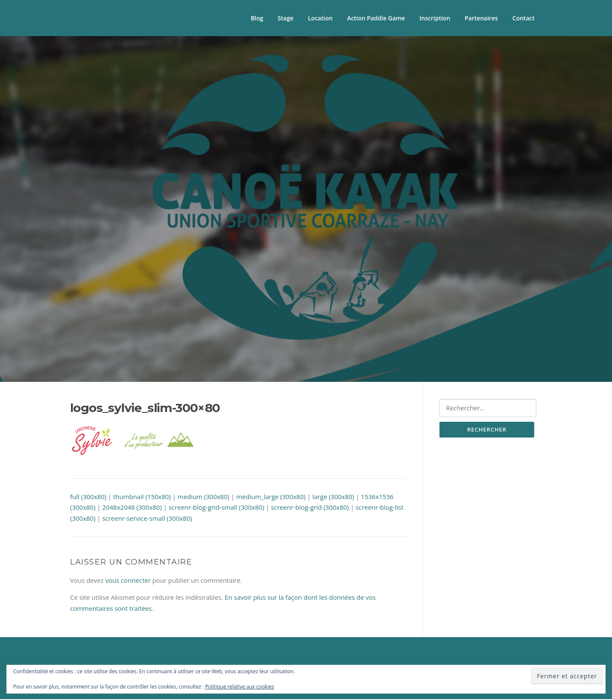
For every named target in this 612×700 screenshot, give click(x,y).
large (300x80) (333, 497)
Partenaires (481, 18)
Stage (285, 18)
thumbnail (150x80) (142, 497)
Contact (524, 18)
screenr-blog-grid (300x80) (310, 508)
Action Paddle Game (376, 18)
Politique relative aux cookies (240, 687)
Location (320, 18)
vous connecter (128, 581)
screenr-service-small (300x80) (147, 519)
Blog (257, 18)
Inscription (435, 18)
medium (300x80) (204, 497)
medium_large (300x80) (271, 497)
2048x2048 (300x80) (132, 508)
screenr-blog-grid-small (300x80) (217, 508)
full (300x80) (88, 497)
